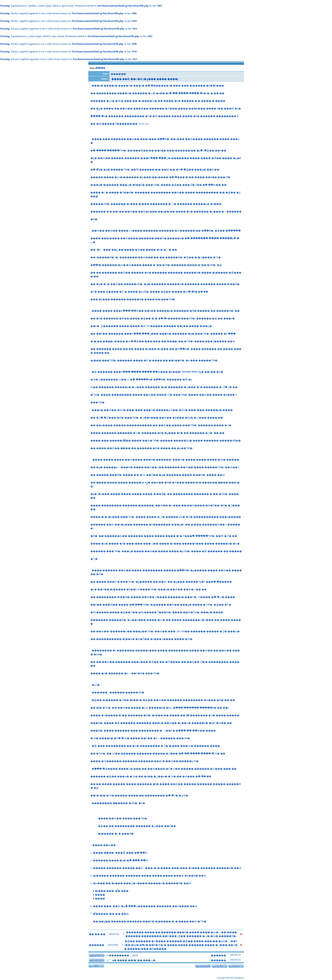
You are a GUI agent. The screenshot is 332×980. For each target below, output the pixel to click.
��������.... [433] (123, 955)
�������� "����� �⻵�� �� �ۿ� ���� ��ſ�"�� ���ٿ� (132, 960)
